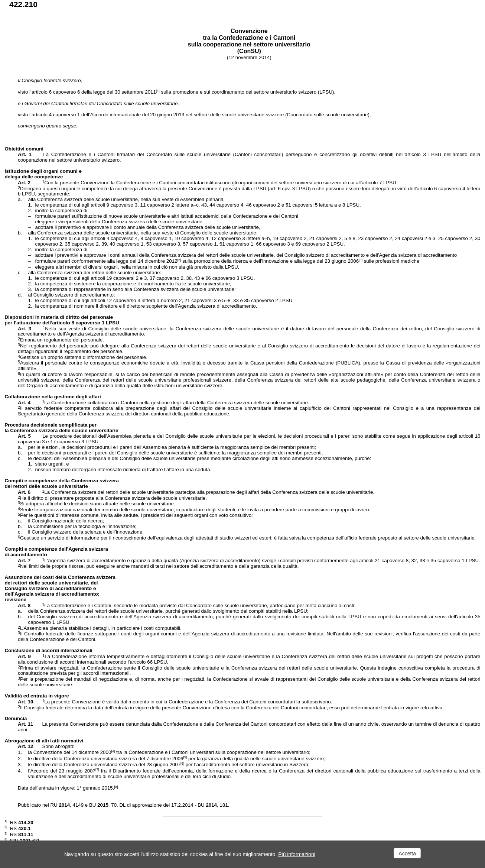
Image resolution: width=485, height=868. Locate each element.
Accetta (407, 854)
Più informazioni (297, 854)
